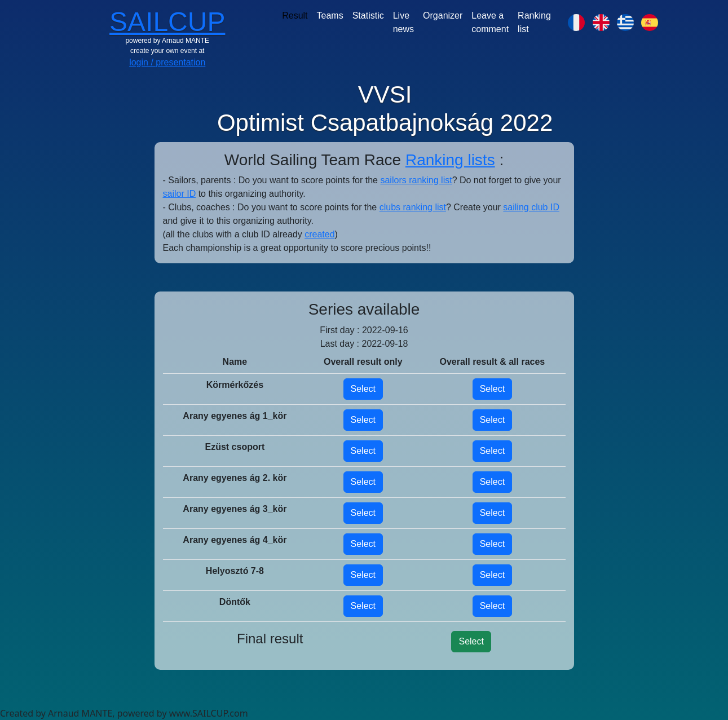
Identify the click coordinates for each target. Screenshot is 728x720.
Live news (403, 22)
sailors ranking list (416, 180)
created (319, 234)
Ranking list (534, 22)
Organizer (443, 16)
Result (295, 16)
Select (363, 389)
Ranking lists (450, 160)
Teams (330, 16)
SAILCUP (167, 22)
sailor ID (180, 194)
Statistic (368, 16)
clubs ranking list (413, 207)
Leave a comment (490, 22)
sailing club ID (531, 207)
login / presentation (167, 62)
